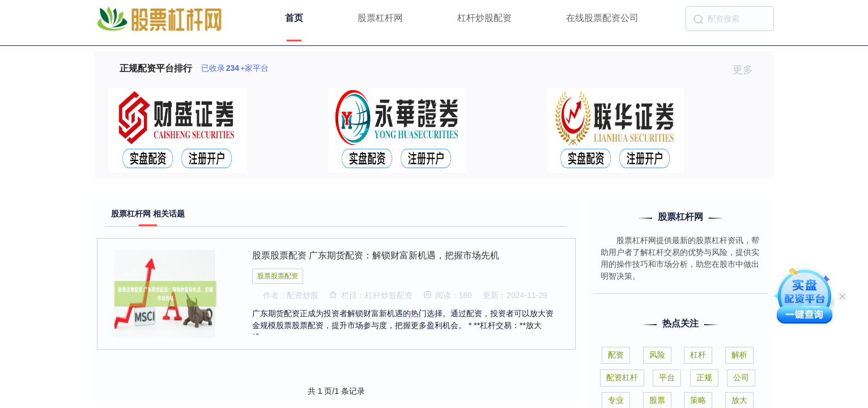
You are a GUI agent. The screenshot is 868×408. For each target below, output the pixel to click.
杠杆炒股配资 (484, 18)
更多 (748, 70)
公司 (741, 377)
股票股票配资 (278, 276)
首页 (294, 18)
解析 (739, 355)
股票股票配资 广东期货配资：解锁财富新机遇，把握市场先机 (376, 255)
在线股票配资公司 (602, 18)
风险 (657, 355)
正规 (704, 377)
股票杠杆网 (380, 18)
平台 (667, 377)
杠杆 (698, 355)
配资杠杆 (622, 377)
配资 (616, 355)
